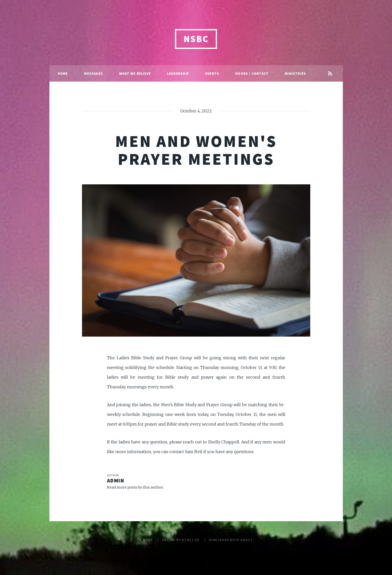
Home (63, 73)
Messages (93, 73)
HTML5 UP (191, 540)
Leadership (178, 73)
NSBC (196, 39)
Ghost (247, 540)
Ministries (295, 73)
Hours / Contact (252, 73)
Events (212, 73)
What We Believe (135, 73)
